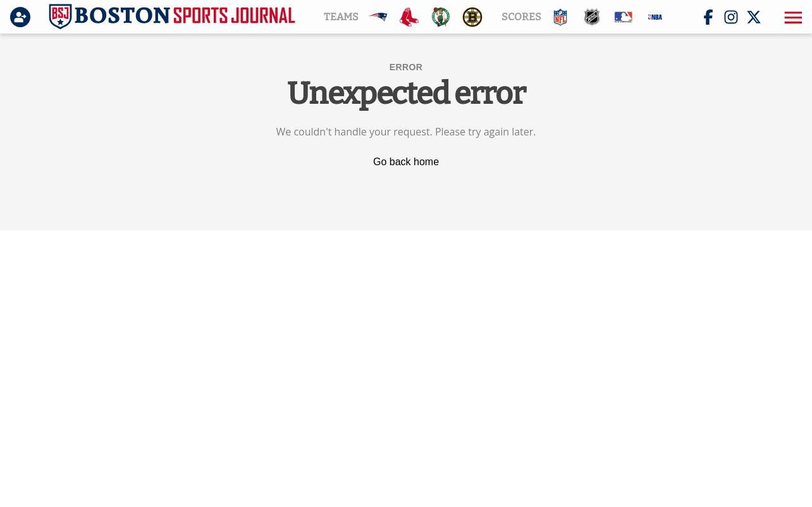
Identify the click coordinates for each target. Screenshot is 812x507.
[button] (792, 17)
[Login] (23, 17)
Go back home (406, 162)
